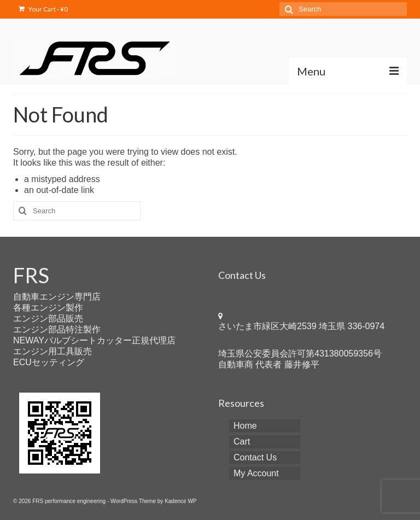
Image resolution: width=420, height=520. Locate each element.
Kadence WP (180, 501)
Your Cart (43, 9)
